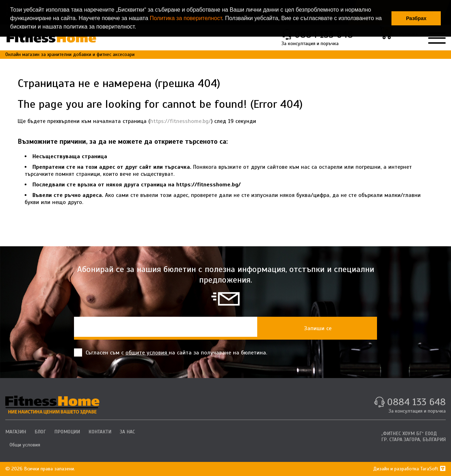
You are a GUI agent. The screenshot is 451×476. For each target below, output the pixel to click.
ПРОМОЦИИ (67, 432)
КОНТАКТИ (100, 432)
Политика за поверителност (186, 18)
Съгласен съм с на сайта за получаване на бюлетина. (171, 353)
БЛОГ (40, 432)
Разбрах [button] (416, 18)
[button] (139, 27)
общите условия (147, 353)
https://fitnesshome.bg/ (181, 121)
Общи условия (25, 445)
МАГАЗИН (16, 432)
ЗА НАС (127, 432)
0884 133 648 (416, 402)
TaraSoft (433, 469)
